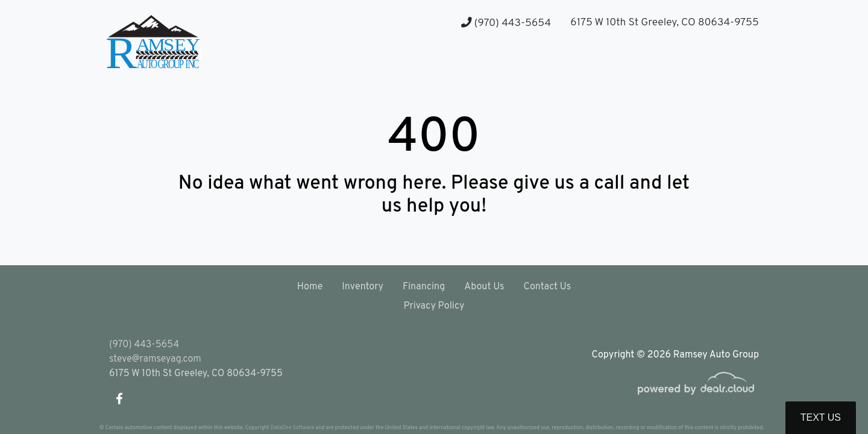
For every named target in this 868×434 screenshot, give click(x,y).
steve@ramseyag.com (155, 359)
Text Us (821, 417)
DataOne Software (292, 428)
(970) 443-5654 (506, 23)
